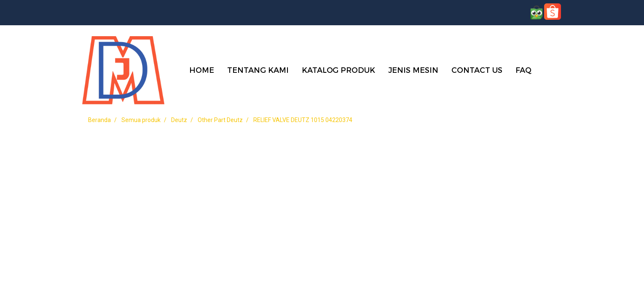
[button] (550, 69)
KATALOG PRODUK (338, 70)
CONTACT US (477, 70)
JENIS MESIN (413, 70)
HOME (202, 70)
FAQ (523, 70)
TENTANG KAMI (258, 70)
